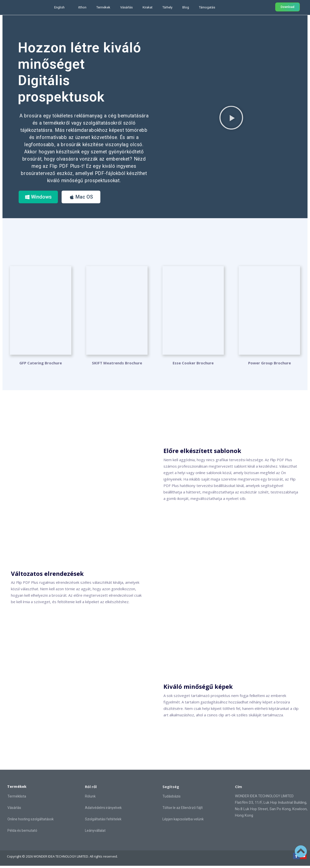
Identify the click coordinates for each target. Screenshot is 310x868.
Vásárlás (126, 7)
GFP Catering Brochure (41, 365)
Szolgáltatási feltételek (103, 821)
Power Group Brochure (270, 365)
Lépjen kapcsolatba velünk (183, 821)
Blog (186, 7)
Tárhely (167, 7)
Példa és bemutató (22, 833)
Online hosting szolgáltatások (31, 822)
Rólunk (90, 799)
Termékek (103, 7)
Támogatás (207, 7)
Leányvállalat (95, 833)
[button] (231, 119)
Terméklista (17, 799)
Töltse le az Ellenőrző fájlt (183, 810)
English (59, 7)
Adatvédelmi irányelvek (103, 810)
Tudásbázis (172, 799)
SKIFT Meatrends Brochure (117, 365)
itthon (82, 7)
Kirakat (148, 7)
